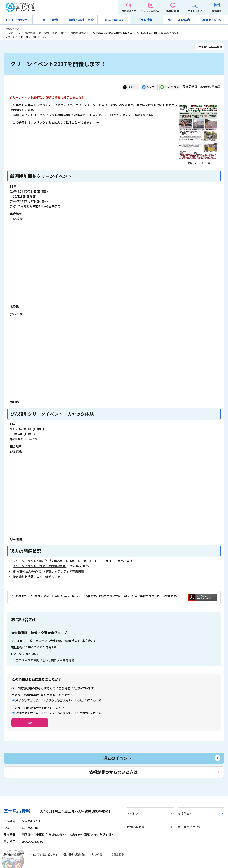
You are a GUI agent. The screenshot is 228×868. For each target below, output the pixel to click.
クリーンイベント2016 (28, 561)
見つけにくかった (90, 713)
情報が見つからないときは (113, 772)
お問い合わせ (136, 827)
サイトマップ (195, 11)
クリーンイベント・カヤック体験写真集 (39, 566)
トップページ (13, 33)
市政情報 (147, 20)
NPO (64, 33)
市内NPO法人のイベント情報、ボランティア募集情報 (48, 571)
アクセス (133, 813)
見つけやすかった (27, 713)
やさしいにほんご (151, 11)
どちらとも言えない (58, 700)
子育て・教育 (49, 20)
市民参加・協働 (48, 33)
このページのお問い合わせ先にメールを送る (45, 660)
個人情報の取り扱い (75, 854)
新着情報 (217, 11)
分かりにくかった (90, 700)
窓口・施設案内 (179, 20)
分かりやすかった (27, 700)
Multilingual (173, 11)
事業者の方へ (212, 20)
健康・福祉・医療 (81, 20)
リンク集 (97, 854)
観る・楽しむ (114, 20)
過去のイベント (170, 33)
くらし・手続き (16, 20)
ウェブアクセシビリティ (44, 854)
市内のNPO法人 (80, 33)
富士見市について (189, 827)
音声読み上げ (129, 11)
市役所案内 (185, 813)
